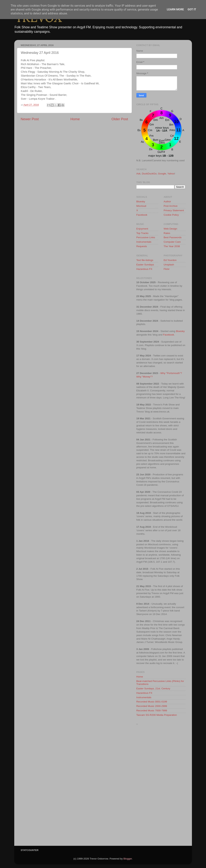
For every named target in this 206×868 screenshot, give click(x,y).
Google (162, 174)
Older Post (120, 119)
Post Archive (171, 206)
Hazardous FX (144, 269)
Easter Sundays (145, 265)
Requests (142, 246)
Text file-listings (145, 260)
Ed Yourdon (170, 260)
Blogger (128, 859)
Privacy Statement (174, 210)
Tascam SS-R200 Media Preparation (157, 715)
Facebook (142, 215)
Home (75, 119)
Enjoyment (142, 229)
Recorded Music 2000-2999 (152, 706)
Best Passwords (173, 237)
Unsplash (169, 265)
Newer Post (30, 119)
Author (167, 202)
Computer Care (172, 242)
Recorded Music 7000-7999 (152, 711)
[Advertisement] (161, 787)
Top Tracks (142, 233)
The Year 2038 (172, 246)
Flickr (167, 269)
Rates (167, 233)
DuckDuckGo (149, 174)
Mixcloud (141, 206)
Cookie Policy (171, 215)
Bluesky (141, 202)
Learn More (175, 9)
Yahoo (171, 174)
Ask (139, 174)
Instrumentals (144, 242)
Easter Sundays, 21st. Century (153, 688)
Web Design (170, 229)
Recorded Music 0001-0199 (152, 702)
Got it (192, 9)
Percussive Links (146, 237)
